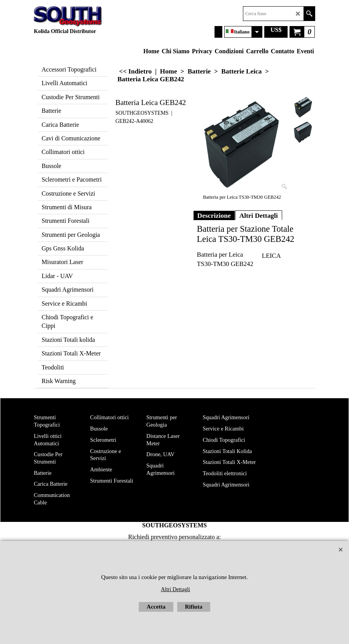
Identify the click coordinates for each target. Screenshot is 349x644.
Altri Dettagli (259, 215)
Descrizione (214, 215)
